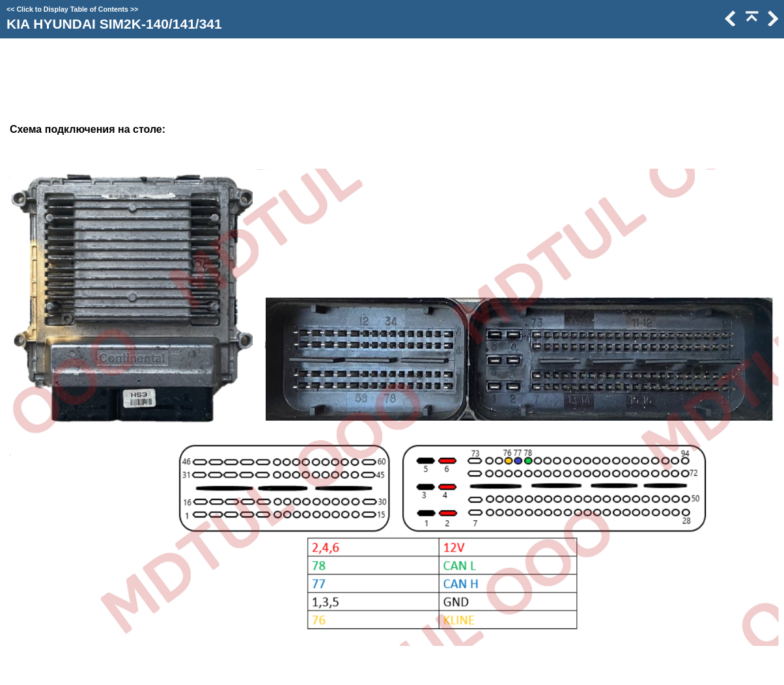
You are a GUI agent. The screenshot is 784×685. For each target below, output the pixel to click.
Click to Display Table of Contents (72, 9)
